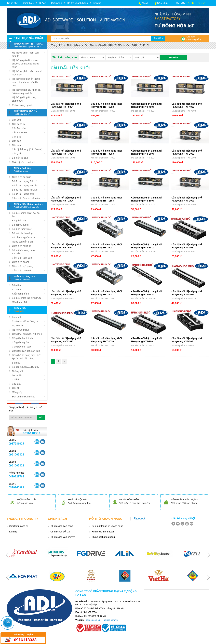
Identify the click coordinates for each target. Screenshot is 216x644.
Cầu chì (28, 388)
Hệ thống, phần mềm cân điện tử (28, 54)
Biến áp (28, 363)
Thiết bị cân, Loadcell (28, 162)
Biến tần (28, 285)
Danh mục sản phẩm (28, 38)
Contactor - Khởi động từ (28, 321)
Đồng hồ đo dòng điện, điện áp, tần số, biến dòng (28, 357)
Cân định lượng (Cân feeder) (27, 149)
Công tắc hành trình (28, 338)
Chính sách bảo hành (62, 526)
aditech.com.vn (93, 620)
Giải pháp (57, 3)
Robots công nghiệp (23, 105)
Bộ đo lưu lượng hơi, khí (28, 190)
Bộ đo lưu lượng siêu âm (28, 185)
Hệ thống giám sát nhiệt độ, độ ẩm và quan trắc (28, 91)
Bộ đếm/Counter (28, 225)
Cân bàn (16, 141)
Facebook (140, 519)
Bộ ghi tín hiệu (28, 221)
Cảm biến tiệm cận (28, 258)
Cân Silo (16, 137)
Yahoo (37, 442)
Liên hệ (97, 3)
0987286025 (16, 444)
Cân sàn (16, 145)
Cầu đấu (28, 384)
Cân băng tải (28, 124)
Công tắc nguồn (28, 342)
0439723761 (16, 476)
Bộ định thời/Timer (28, 229)
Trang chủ (12, 3)
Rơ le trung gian (28, 330)
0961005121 (16, 454)
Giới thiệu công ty (19, 526)
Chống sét (28, 371)
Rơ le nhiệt (28, 326)
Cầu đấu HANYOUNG (110, 45)
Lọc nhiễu (28, 375)
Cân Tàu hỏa (28, 128)
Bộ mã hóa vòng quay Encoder (28, 252)
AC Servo (28, 289)
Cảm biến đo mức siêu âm (28, 198)
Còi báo (28, 380)
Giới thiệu (29, 3)
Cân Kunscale (28, 132)
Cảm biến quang (28, 262)
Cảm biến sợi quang (28, 266)
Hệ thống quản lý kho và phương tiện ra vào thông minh (28, 63)
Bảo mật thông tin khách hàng (107, 526)
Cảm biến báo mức (28, 271)
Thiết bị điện (73, 45)
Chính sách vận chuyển (63, 537)
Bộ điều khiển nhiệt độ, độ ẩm (28, 214)
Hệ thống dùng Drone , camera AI (24, 99)
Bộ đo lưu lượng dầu (28, 194)
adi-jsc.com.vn (111, 620)
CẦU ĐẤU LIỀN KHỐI (138, 45)
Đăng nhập (163, 3)
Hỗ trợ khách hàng (77, 3)
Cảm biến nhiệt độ (28, 246)
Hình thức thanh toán (103, 532)
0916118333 (196, 3)
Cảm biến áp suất (28, 177)
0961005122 (16, 465)
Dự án (43, 3)
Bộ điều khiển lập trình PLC (28, 298)
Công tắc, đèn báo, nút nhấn (28, 334)
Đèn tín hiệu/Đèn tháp (28, 397)
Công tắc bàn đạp (28, 347)
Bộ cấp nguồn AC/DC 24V (28, 367)
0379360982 (16, 487)
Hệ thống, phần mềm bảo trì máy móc (28, 73)
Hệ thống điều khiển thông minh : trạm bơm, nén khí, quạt (28, 82)
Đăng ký (146, 3)
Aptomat (28, 317)
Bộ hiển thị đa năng (28, 233)
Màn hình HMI (28, 302)
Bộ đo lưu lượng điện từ (28, 181)
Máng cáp (28, 392)
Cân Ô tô (28, 120)
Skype (43, 442)
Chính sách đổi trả (60, 532)
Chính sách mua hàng (103, 537)
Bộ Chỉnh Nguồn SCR (28, 237)
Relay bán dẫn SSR (28, 242)
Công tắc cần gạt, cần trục (28, 351)
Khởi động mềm (28, 294)
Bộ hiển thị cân (28, 158)
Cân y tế (28, 154)
